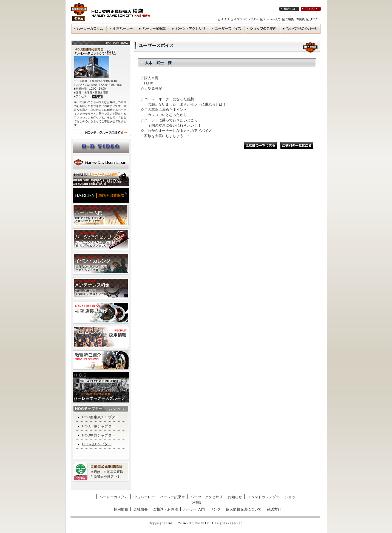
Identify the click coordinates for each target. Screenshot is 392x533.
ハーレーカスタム (114, 497)
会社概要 (141, 509)
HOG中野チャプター (99, 435)
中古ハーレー (144, 497)
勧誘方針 (274, 509)
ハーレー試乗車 (173, 497)
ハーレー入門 (194, 509)
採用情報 (121, 509)
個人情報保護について (244, 509)
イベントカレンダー (263, 497)
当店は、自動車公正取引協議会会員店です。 (107, 474)
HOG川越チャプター (99, 426)
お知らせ (235, 497)
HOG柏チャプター (97, 444)
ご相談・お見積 (165, 509)
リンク (215, 509)
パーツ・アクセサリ (207, 497)
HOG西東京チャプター (100, 417)
